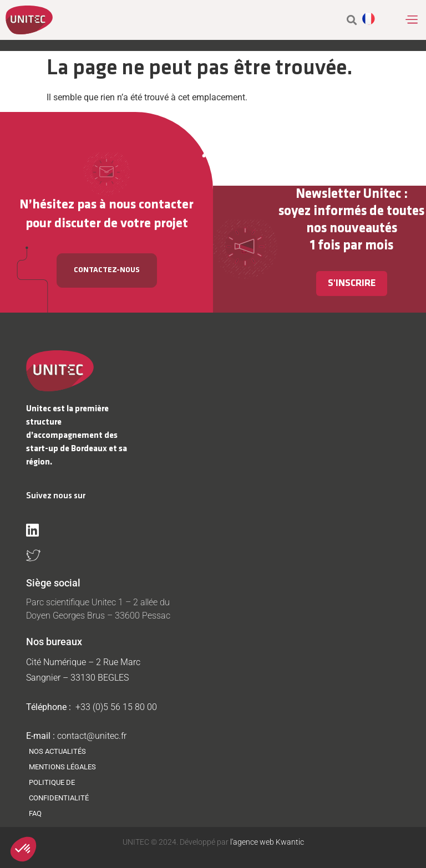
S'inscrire (352, 284)
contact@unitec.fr (92, 736)
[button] (411, 20)
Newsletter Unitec (348, 194)
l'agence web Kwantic (266, 842)
